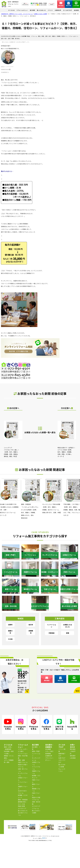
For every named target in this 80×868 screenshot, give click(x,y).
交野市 (10, 625)
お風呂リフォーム (23, 779)
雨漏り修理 (21, 806)
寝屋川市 (10, 632)
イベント (50, 10)
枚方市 (31, 625)
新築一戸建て (36, 751)
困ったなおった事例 (36, 812)
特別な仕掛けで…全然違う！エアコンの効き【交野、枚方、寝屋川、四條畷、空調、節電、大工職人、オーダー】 (67, 436)
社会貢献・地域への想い (9, 752)
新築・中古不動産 (23, 757)
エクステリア (22, 808)
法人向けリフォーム (23, 814)
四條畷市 (31, 632)
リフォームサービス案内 (23, 750)
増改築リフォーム (36, 790)
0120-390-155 (23, 675)
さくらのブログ (68, 10)
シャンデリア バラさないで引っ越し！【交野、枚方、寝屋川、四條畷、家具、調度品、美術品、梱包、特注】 (13, 436)
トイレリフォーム (23, 783)
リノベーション (52, 626)
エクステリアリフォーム (36, 807)
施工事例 (32, 10)
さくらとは (11, 10)
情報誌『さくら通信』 (9, 757)
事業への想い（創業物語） (8, 748)
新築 (68, 633)
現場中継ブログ (62, 755)
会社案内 (76, 10)
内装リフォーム (23, 762)
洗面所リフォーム (23, 788)
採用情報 (48, 754)
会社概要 (48, 749)
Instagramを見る (21, 724)
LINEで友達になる (59, 724)
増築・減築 (21, 760)
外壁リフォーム (36, 781)
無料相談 (61, 4)
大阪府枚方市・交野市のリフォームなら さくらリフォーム (37, 836)
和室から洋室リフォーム (23, 766)
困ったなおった (41, 10)
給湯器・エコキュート (23, 796)
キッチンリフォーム (23, 774)
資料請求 (73, 756)
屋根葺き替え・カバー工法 (23, 803)
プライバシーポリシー (49, 759)
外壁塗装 (52, 633)
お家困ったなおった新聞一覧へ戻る (40, 430)
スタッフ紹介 (49, 751)
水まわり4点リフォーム (22, 792)
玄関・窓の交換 (36, 803)
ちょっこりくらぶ (62, 770)
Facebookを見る (46, 724)
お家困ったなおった (68, 626)
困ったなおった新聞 (62, 766)
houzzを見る (72, 724)
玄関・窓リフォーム (23, 770)
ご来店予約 (73, 752)
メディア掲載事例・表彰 (9, 761)
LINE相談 (76, 4)
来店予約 (69, 4)
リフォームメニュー (22, 10)
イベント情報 (62, 750)
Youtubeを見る (8, 724)
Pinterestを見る (34, 724)
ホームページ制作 (37, 838)
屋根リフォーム (36, 785)
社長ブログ (62, 758)
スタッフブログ (62, 761)
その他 (10, 639)
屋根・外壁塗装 (23, 800)
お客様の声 (58, 10)
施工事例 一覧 (36, 748)
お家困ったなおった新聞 (18, 36)
